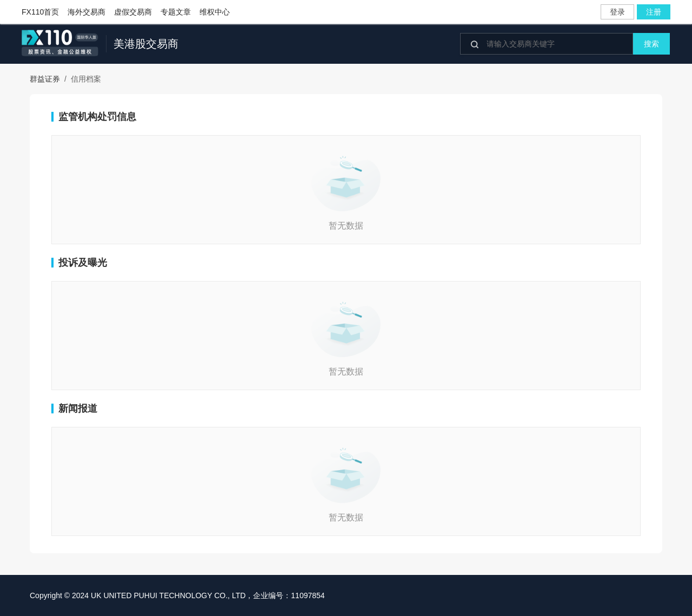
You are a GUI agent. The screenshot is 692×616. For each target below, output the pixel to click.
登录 (617, 12)
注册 (654, 12)
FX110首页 (40, 12)
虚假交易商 (133, 12)
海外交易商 (86, 12)
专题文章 (176, 12)
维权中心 (215, 12)
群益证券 (45, 79)
